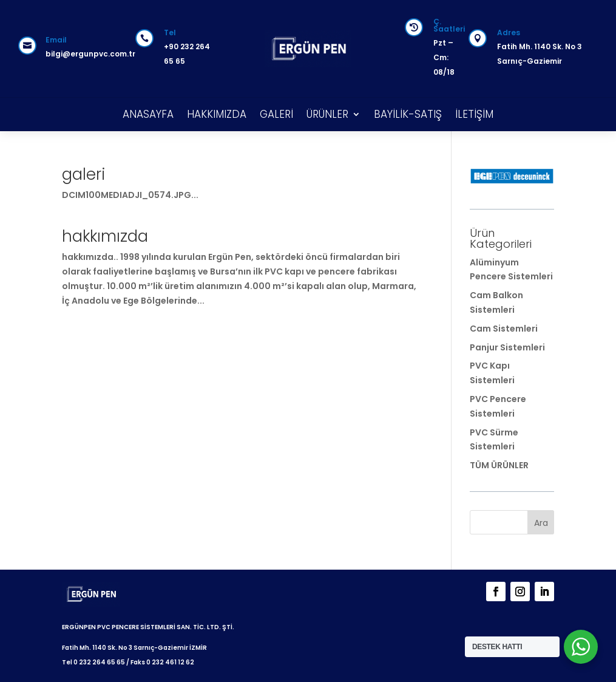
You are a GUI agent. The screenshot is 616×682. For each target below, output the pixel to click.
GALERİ (276, 114)
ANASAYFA (148, 114)
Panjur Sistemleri (507, 347)
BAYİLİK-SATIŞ (408, 114)
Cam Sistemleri (504, 329)
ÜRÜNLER (327, 114)
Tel (170, 32)
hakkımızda (105, 236)
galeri (83, 174)
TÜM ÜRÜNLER (499, 465)
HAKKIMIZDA (217, 114)
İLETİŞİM (474, 114)
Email (56, 40)
